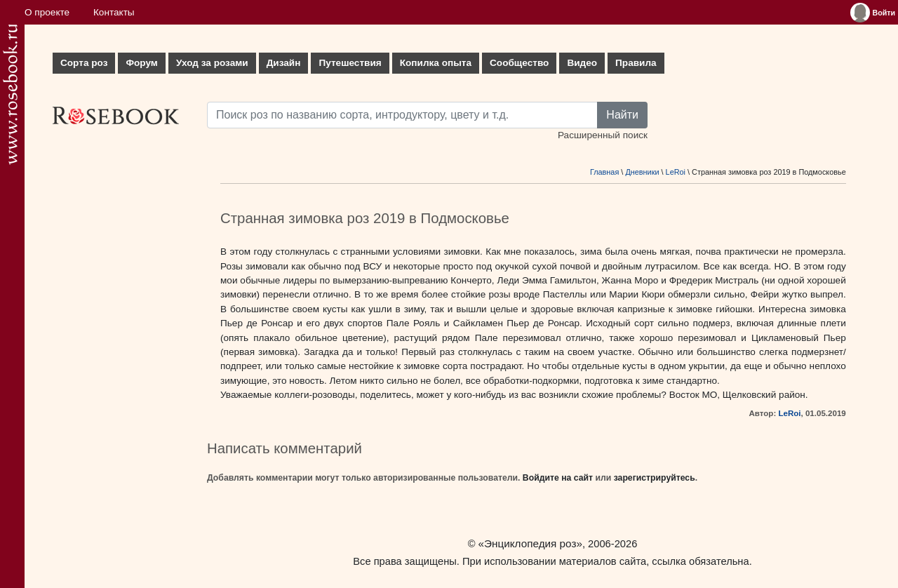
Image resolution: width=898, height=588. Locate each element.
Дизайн (284, 63)
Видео (582, 63)
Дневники (642, 172)
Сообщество (519, 63)
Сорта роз (84, 63)
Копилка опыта (436, 63)
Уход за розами (212, 63)
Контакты (114, 12)
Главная (604, 172)
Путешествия (350, 63)
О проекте (47, 12)
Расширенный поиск (603, 135)
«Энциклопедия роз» (530, 543)
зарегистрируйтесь (655, 478)
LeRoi (676, 172)
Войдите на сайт (558, 478)
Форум (141, 63)
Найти (622, 115)
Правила (636, 63)
